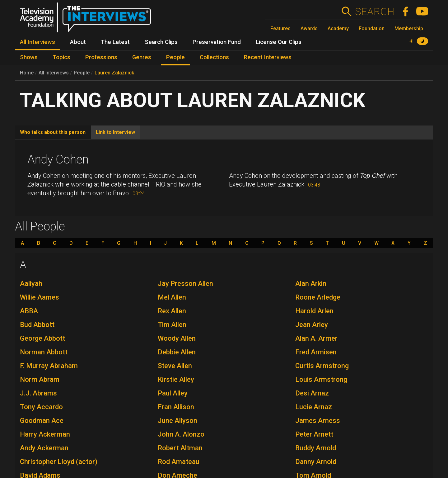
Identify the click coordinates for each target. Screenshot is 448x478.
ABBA (29, 311)
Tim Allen (172, 325)
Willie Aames (40, 297)
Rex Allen (172, 311)
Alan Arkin (311, 284)
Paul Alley (173, 393)
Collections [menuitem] (214, 57)
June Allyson (177, 421)
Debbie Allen (177, 352)
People (82, 73)
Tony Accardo (41, 407)
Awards (309, 28)
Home (27, 73)
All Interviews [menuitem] (37, 42)
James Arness (318, 421)
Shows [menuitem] (29, 57)
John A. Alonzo (181, 434)
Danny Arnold (316, 462)
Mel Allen (172, 297)
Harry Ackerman (45, 434)
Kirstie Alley (176, 379)
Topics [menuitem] (61, 57)
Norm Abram (40, 379)
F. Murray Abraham (49, 366)
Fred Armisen (316, 352)
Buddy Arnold (316, 448)
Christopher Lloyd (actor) (59, 462)
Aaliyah (31, 284)
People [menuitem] (175, 57)
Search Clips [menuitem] (161, 42)
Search (375, 12)
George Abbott (42, 338)
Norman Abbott (44, 352)
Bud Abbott (37, 325)
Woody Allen (177, 338)
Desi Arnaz (312, 393)
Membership (409, 28)
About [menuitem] (78, 42)
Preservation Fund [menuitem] (217, 42)
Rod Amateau (179, 462)
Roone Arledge (318, 297)
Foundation (372, 28)
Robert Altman (180, 448)
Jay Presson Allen (185, 284)
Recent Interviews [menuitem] (268, 57)
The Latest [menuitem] (115, 42)
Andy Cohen (58, 159)
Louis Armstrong (321, 379)
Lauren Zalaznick (114, 73)
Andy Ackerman (44, 448)
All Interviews (54, 73)
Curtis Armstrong (322, 366)
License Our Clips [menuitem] (279, 42)
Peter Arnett (314, 434)
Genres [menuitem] (142, 57)
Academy (338, 28)
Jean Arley (312, 325)
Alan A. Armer (316, 338)
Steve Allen (175, 366)
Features (280, 28)
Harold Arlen (314, 311)
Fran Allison (176, 407)
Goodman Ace (42, 421)
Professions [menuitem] (101, 57)
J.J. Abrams (38, 393)
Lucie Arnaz (314, 407)
